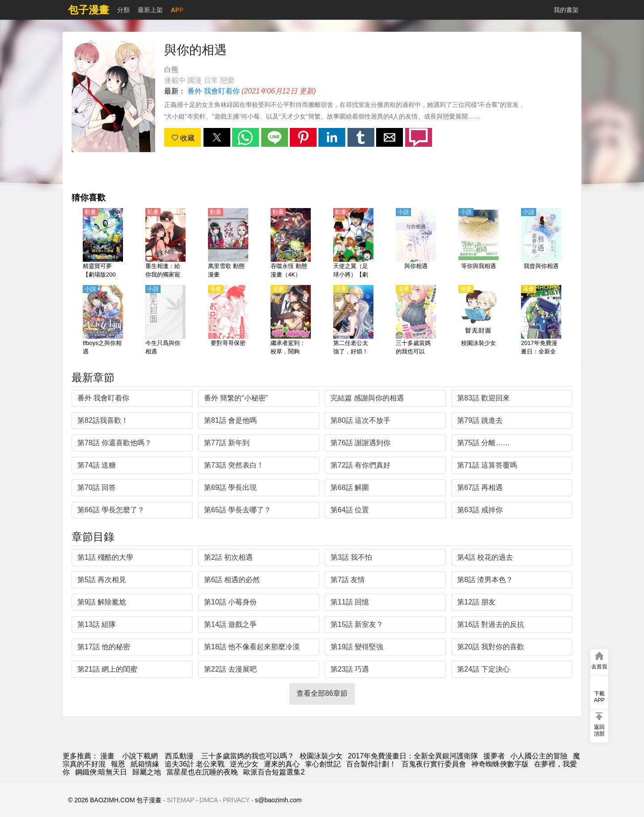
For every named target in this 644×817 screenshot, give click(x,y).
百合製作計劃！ (371, 764)
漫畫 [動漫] (107, 756)
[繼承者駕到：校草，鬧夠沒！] (291, 321)
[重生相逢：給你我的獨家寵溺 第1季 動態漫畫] (165, 244)
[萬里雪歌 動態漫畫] (228, 244)
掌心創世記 (323, 764)
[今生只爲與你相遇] (165, 321)
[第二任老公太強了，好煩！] (353, 321)
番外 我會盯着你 (213, 91)
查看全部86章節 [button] (322, 693)
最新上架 (150, 10)
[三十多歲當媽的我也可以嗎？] (416, 321)
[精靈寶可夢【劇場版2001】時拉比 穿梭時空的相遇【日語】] (103, 244)
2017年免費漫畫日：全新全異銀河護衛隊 (413, 756)
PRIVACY (236, 800)
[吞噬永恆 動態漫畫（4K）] (291, 244)
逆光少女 (244, 764)
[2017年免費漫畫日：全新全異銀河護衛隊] (541, 321)
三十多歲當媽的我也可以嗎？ (248, 756)
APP (177, 10)
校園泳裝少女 (321, 756)
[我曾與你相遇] (541, 244)
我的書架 (566, 10)
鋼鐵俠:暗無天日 (101, 772)
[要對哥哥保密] (228, 321)
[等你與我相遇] (479, 244)
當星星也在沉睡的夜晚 (202, 772)
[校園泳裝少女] (479, 321)
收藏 (183, 138)
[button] (217, 137)
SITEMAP (180, 800)
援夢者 (494, 756)
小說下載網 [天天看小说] (140, 756)
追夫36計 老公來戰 (195, 764)
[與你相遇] (416, 244)
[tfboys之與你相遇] (103, 321)
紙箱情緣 (145, 764)
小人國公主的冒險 (539, 756)
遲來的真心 (282, 764)
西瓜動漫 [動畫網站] (179, 756)
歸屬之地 (147, 772)
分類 (123, 10)
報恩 (118, 764)
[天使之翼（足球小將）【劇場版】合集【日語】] (353, 244)
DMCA (208, 800)
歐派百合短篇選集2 (274, 772)
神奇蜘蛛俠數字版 (500, 764)
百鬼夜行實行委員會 (434, 764)
